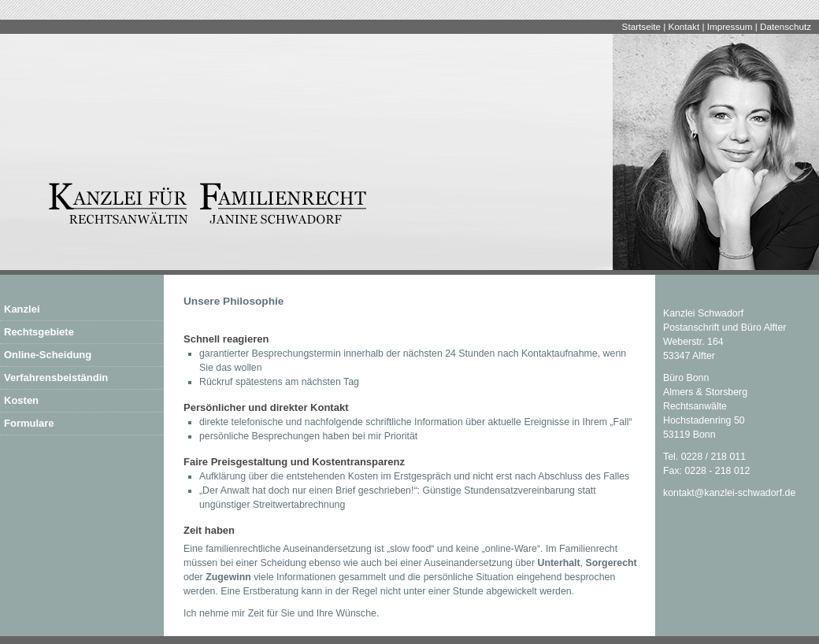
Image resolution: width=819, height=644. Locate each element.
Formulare (29, 423)
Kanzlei (22, 309)
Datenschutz (786, 26)
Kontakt (684, 26)
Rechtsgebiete (39, 332)
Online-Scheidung (48, 355)
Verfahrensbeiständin (56, 378)
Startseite (641, 26)
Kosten (21, 400)
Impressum (730, 26)
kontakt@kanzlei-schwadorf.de (729, 493)
